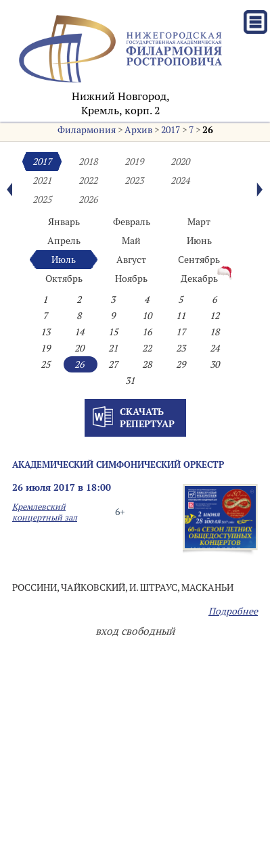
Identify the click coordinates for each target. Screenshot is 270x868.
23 (181, 348)
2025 (42, 199)
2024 (180, 180)
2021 (42, 180)
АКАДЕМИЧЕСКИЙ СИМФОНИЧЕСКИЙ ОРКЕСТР (118, 464)
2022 (88, 180)
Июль (64, 260)
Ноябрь (131, 279)
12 (215, 316)
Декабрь (199, 279)
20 (79, 348)
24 (215, 348)
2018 (88, 162)
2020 (180, 162)
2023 (134, 180)
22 (147, 348)
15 (113, 332)
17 (181, 332)
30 (215, 364)
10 (147, 316)
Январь (64, 222)
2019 (134, 162)
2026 (88, 199)
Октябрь (64, 279)
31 (130, 381)
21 (113, 348)
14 (79, 332)
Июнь (199, 241)
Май (131, 241)
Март (199, 222)
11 (181, 316)
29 (181, 364)
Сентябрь (199, 260)
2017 (171, 130)
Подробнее (233, 611)
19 (45, 348)
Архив (138, 130)
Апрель (64, 241)
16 (147, 332)
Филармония (87, 130)
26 (208, 130)
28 (147, 364)
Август (131, 260)
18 (215, 332)
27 (113, 364)
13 (45, 332)
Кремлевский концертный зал (45, 512)
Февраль (132, 222)
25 (45, 364)
